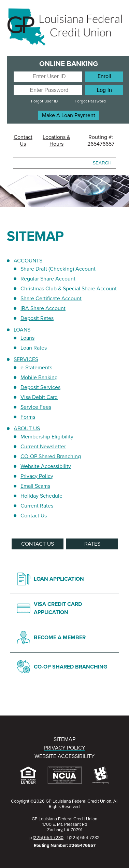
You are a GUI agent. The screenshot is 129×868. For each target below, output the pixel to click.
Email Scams (35, 486)
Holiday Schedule (41, 496)
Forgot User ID (44, 101)
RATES (92, 544)
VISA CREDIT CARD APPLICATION (58, 608)
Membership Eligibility (47, 437)
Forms (28, 417)
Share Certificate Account (51, 299)
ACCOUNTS (28, 261)
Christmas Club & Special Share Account (69, 289)
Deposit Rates (37, 318)
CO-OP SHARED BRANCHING (71, 667)
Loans (27, 338)
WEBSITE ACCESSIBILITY (64, 756)
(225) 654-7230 (48, 838)
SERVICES (26, 359)
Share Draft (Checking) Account (58, 269)
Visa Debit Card (39, 397)
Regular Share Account (48, 279)
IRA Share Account (43, 308)
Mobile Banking (39, 377)
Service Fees (36, 407)
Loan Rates (34, 348)
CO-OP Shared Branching (51, 456)
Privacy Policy (37, 476)
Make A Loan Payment (69, 115)
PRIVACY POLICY (64, 748)
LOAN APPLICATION (59, 579)
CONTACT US (38, 544)
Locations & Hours (56, 141)
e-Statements (36, 368)
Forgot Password (90, 101)
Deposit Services (40, 387)
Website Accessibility (46, 466)
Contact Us (23, 141)
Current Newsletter (43, 447)
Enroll (104, 76)
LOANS (22, 330)
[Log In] (104, 90)
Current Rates (37, 506)
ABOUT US (27, 429)
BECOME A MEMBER (60, 638)
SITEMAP (64, 739)
